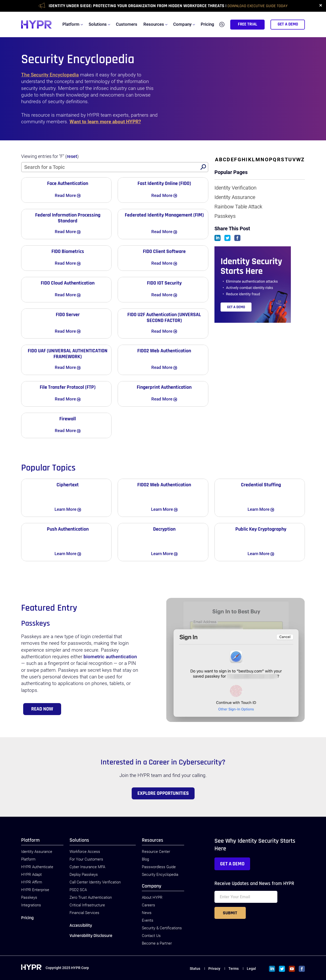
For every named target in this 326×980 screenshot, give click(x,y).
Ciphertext (68, 485)
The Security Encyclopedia (50, 75)
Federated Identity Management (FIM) (164, 215)
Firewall (68, 419)
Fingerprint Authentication (164, 387)
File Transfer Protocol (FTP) (68, 387)
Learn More (72, 509)
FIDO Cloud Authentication (68, 283)
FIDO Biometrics (68, 251)
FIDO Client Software (164, 251)
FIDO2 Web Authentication (164, 351)
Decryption (164, 529)
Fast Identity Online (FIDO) (164, 183)
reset (72, 156)
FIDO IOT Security (164, 283)
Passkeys (225, 216)
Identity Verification (235, 188)
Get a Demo (232, 864)
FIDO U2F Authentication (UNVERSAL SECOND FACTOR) (164, 318)
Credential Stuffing (261, 485)
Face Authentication (68, 183)
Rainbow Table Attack (238, 207)
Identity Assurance (235, 197)
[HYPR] (36, 24)
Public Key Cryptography (261, 529)
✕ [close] (321, 6)
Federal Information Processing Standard (68, 218)
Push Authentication (68, 529)
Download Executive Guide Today (257, 6)
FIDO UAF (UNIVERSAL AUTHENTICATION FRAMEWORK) (68, 354)
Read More (72, 195)
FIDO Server (68, 315)
